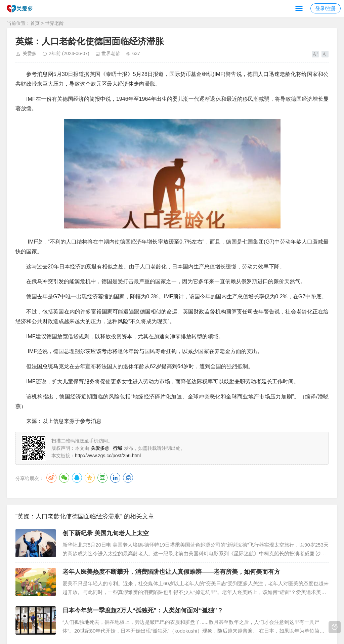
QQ (77, 478)
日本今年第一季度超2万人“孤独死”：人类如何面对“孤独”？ (143, 610)
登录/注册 (326, 8)
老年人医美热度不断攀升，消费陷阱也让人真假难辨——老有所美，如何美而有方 (171, 572)
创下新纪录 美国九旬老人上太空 (106, 533)
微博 (51, 478)
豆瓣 (102, 478)
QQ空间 (90, 478)
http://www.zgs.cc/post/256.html (108, 456)
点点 (128, 478)
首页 (35, 23)
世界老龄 (54, 23)
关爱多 (30, 53)
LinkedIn (115, 478)
